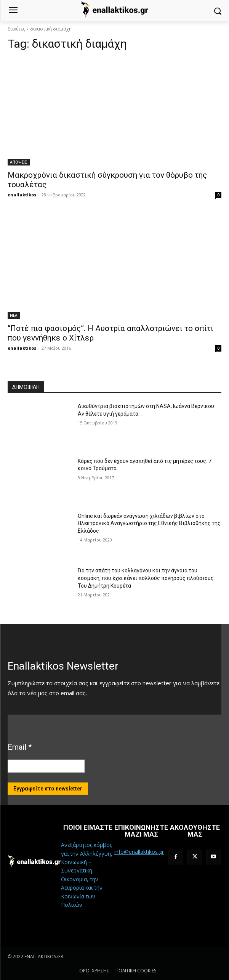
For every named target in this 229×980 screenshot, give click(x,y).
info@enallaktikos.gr (139, 852)
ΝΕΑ (14, 315)
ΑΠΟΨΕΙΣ (19, 162)
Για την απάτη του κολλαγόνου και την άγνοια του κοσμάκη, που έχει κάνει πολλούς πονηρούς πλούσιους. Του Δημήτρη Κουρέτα (146, 578)
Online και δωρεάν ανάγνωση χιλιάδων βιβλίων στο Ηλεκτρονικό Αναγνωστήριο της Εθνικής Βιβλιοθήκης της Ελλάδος (149, 523)
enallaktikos (22, 195)
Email (20, 747)
